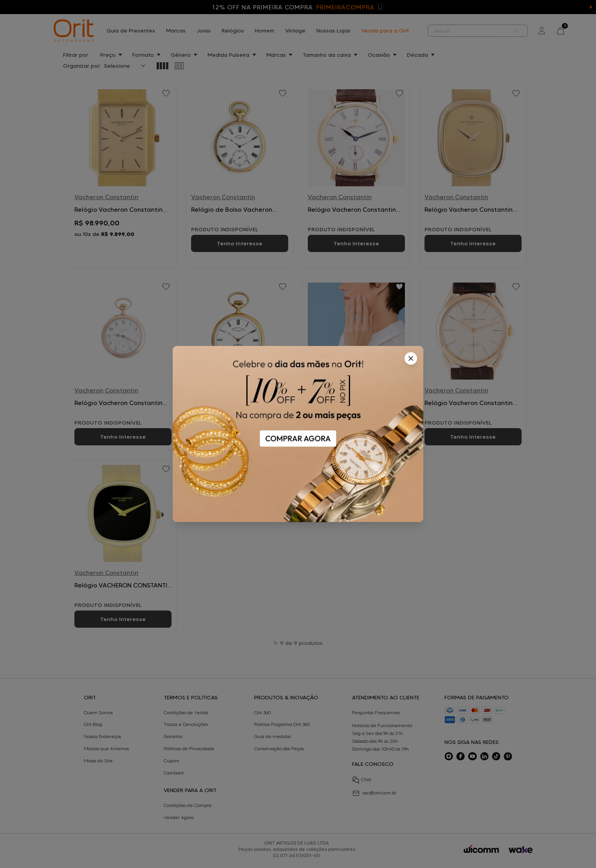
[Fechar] (411, 358)
